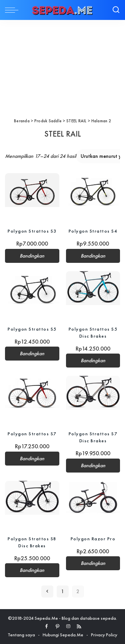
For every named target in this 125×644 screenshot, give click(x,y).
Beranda (22, 121)
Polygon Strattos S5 (32, 329)
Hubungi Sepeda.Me (63, 635)
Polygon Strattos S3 (32, 231)
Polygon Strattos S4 (93, 231)
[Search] (116, 10)
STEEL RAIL (76, 121)
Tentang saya (21, 635)
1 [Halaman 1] (62, 591)
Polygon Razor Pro (93, 539)
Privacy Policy (104, 635)
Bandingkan (32, 256)
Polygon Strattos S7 (32, 434)
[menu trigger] (13, 10)
